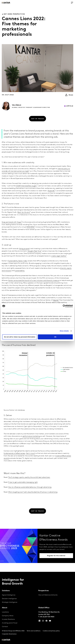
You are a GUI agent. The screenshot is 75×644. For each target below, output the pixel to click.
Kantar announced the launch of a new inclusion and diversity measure (34, 281)
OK (55, 337)
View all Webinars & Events (48, 595)
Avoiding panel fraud (10, 623)
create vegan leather (59, 256)
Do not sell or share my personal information (20, 337)
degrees (56, 300)
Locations (5, 612)
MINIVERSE (30, 227)
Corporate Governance (9, 634)
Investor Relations (8, 619)
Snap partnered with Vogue (12, 222)
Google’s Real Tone (34, 251)
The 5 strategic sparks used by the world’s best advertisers (29, 477)
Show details (64, 331)
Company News (8, 616)
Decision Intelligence (9, 599)
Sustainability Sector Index (18, 261)
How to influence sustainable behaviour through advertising (30, 487)
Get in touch (31, 453)
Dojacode (51, 191)
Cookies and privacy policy (51, 631)
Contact (5, 627)
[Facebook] (46, 621)
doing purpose (24, 249)
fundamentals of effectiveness (15, 453)
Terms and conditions (34, 631)
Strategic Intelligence (10, 602)
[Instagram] (43, 621)
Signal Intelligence (9, 595)
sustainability (20, 271)
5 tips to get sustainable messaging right (23, 482)
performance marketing (31, 436)
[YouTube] (39, 621)
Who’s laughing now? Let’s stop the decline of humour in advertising (33, 492)
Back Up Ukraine (24, 212)
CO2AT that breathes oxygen (26, 186)
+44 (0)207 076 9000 (47, 617)
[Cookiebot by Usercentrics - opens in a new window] (64, 306)
